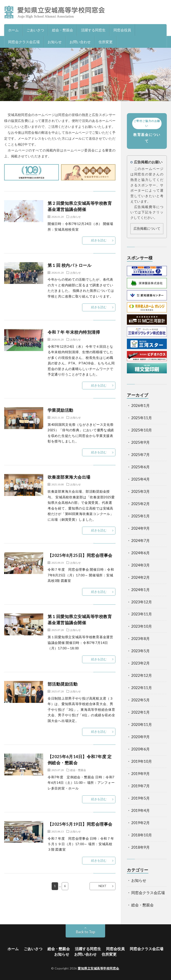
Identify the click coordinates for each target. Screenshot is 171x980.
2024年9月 (140, 528)
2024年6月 (140, 553)
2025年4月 (140, 479)
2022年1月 (140, 712)
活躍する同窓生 (93, 30)
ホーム (13, 30)
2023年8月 (140, 639)
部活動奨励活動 (63, 684)
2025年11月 (142, 418)
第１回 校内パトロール (70, 265)
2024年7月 (140, 541)
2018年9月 (140, 847)
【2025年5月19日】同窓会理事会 (80, 824)
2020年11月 (142, 725)
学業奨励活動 (60, 410)
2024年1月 (140, 590)
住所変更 (106, 42)
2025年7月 (140, 455)
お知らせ (55, 42)
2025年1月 (140, 516)
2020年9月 (140, 737)
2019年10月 (142, 761)
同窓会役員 (122, 30)
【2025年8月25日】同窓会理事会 (80, 555)
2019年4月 (140, 811)
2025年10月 (142, 430)
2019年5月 (140, 798)
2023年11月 (142, 614)
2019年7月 (140, 786)
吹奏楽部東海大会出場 (69, 477)
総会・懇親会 (63, 30)
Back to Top (85, 932)
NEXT (103, 886)
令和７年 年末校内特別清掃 (74, 332)
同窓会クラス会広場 (24, 42)
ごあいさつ (35, 30)
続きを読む (99, 240)
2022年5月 (140, 700)
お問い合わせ (80, 42)
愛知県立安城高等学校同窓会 (98, 968)
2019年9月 (140, 774)
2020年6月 (140, 749)
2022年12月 (142, 675)
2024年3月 (140, 565)
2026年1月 (140, 406)
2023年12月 (142, 602)
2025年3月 (140, 492)
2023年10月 (142, 626)
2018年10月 (142, 835)
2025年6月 (140, 467)
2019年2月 (140, 823)
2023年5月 (140, 651)
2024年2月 (140, 577)
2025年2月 (140, 504)
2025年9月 (140, 442)
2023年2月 (140, 663)
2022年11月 (142, 688)
